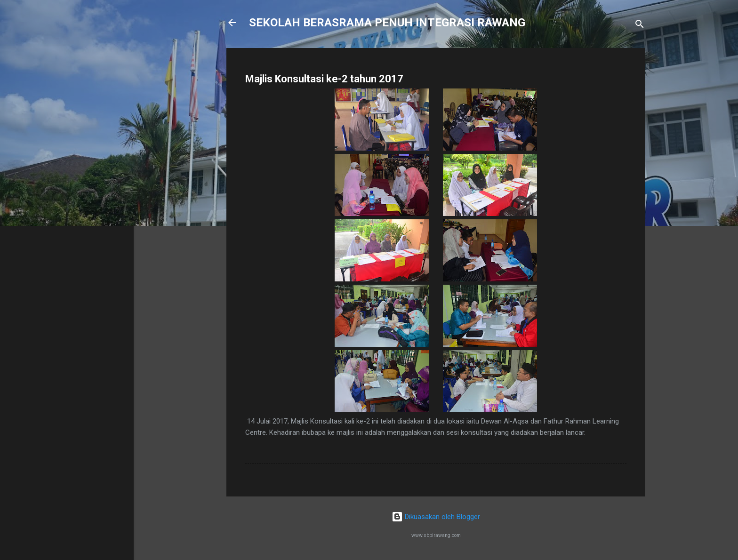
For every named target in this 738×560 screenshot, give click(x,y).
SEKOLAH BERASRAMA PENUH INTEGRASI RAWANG (387, 23)
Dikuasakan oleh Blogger (436, 517)
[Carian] (640, 26)
